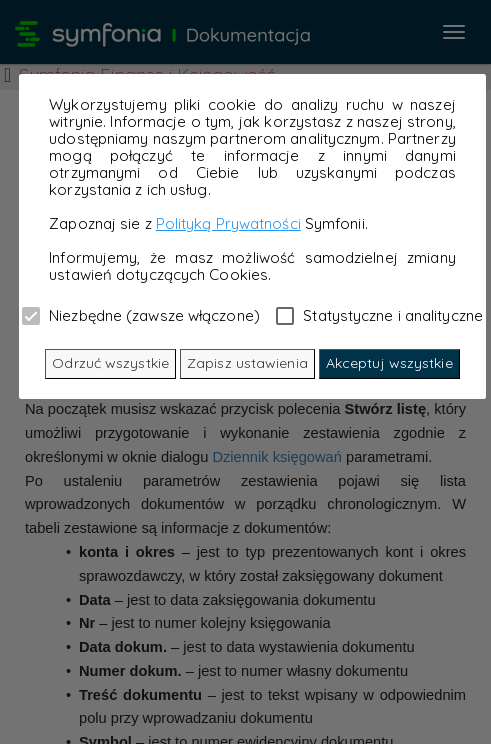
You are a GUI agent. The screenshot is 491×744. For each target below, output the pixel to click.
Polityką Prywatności (228, 223)
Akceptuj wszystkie (389, 363)
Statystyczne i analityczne (379, 315)
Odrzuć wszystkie (110, 363)
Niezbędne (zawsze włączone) (141, 315)
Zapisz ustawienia (247, 363)
